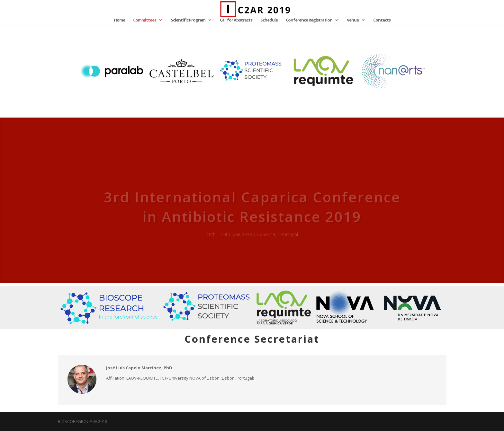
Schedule (269, 20)
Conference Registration (309, 20)
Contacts (382, 20)
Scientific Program (188, 20)
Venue (353, 20)
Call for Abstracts (236, 20)
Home (119, 20)
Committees (145, 20)
